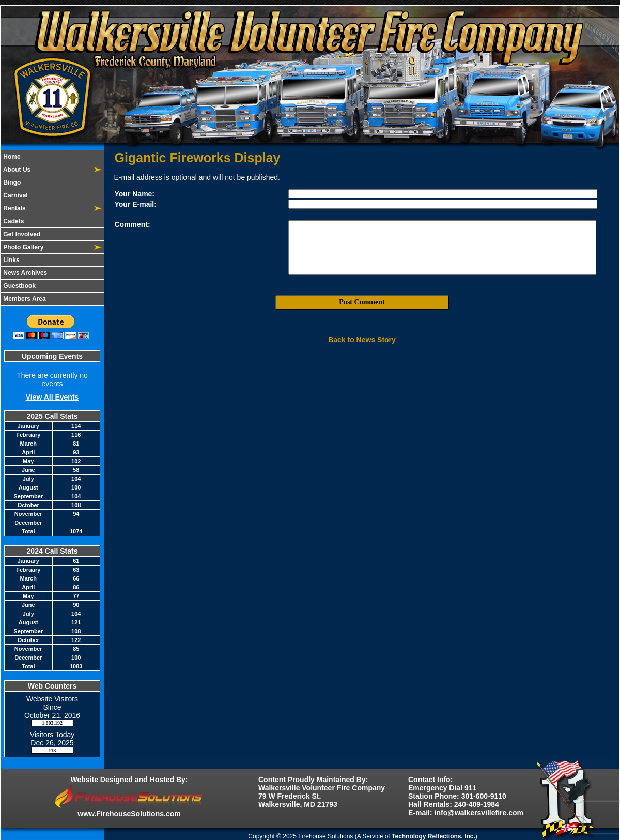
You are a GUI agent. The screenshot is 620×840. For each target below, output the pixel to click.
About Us (16, 170)
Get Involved (21, 234)
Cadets (13, 221)
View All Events (52, 397)
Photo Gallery (22, 247)
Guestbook (19, 286)
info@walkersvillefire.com (479, 813)
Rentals (14, 208)
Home (11, 157)
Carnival (15, 195)
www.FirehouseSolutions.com (129, 814)
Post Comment (362, 302)
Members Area (24, 299)
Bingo (11, 182)
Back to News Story (362, 340)
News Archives (24, 273)
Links (11, 260)
